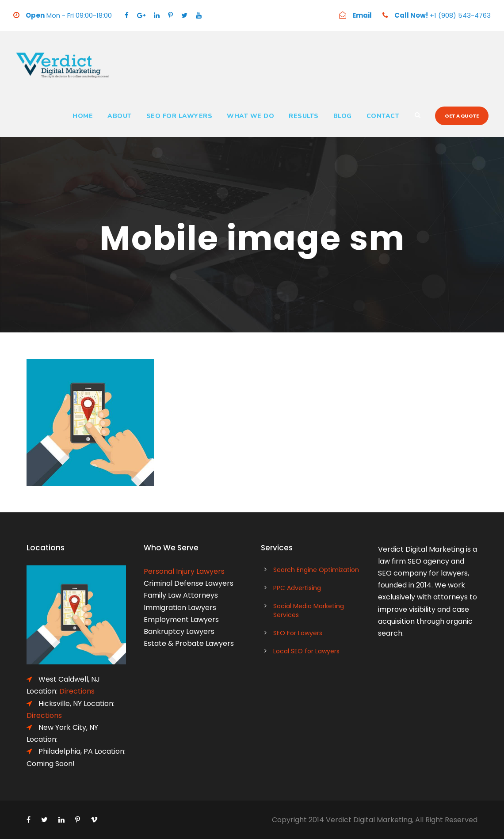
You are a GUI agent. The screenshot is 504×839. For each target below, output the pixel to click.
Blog (343, 116)
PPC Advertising (297, 588)
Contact (383, 116)
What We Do (250, 116)
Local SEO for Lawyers (306, 651)
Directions (77, 691)
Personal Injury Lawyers (184, 571)
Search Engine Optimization (316, 570)
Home (83, 116)
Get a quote (462, 116)
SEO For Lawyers (179, 116)
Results (304, 116)
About (120, 116)
